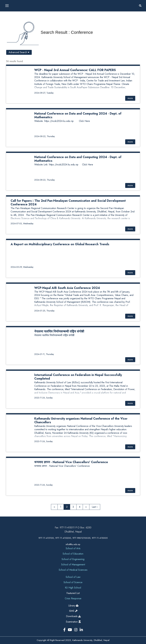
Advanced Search (19, 52)
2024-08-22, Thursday (45, 136)
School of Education (73, 554)
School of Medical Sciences (73, 570)
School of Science (73, 582)
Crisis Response (73, 598)
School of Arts (73, 548)
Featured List (73, 593)
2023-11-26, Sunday (43, 398)
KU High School (73, 588)
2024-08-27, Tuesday (44, 93)
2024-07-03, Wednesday (22, 223)
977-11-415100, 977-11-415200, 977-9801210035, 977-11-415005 (73, 538)
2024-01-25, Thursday (44, 311)
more (130, 98)
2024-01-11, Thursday (44, 354)
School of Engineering (73, 559)
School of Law (73, 577)
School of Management (73, 565)
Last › (95, 507)
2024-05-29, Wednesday (22, 267)
